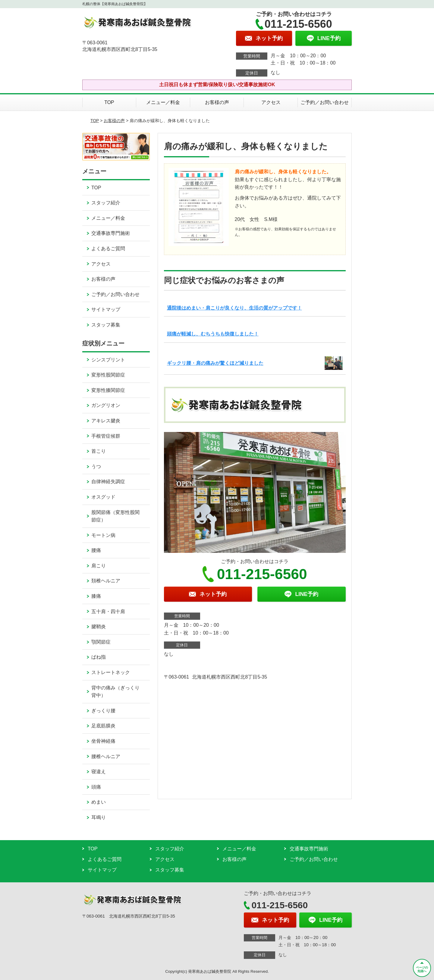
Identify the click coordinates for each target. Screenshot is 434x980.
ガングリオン (106, 405)
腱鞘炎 (99, 627)
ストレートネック (111, 672)
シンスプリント (108, 360)
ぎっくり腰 (103, 711)
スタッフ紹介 (106, 203)
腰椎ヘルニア (106, 756)
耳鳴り (99, 817)
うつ (96, 466)
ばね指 (99, 657)
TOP (109, 102)
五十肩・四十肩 (108, 611)
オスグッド (103, 497)
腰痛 (96, 550)
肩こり (99, 566)
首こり (99, 451)
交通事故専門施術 (111, 233)
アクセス (271, 102)
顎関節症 (101, 642)
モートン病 (103, 535)
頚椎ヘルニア (106, 581)
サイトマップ (106, 309)
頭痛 (96, 787)
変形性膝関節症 (108, 390)
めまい (99, 802)
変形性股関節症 (108, 375)
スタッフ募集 (106, 325)
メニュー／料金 (163, 102)
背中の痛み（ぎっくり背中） (115, 692)
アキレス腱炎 (106, 421)
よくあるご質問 (108, 249)
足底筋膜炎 (103, 726)
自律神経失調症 (108, 482)
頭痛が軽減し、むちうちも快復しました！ (213, 334)
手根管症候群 (106, 436)
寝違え (99, 772)
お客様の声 (217, 102)
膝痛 (96, 596)
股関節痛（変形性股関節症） (115, 516)
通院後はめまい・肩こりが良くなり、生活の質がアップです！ (234, 308)
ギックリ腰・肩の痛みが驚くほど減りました (215, 363)
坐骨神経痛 (103, 741)
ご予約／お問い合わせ (325, 102)
